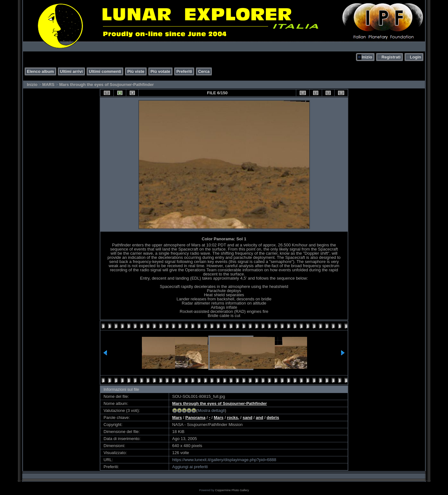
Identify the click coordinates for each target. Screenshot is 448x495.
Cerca (204, 71)
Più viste (136, 71)
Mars (177, 418)
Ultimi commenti (105, 71)
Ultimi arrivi (72, 71)
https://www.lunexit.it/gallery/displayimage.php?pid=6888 (224, 460)
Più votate (160, 71)
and (259, 418)
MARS (48, 85)
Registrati (391, 57)
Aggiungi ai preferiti (190, 467)
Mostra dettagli (211, 410)
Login (416, 57)
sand (247, 418)
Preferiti (184, 71)
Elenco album (40, 71)
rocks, (233, 418)
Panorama (195, 418)
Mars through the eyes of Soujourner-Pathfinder (106, 85)
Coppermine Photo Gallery (232, 490)
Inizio (367, 57)
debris (273, 418)
